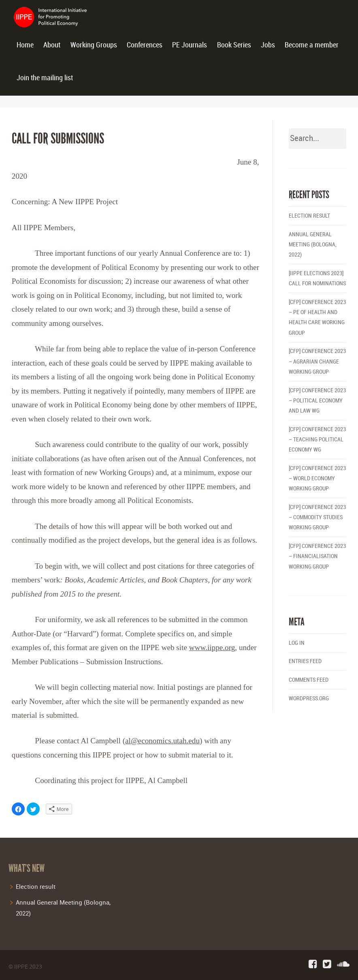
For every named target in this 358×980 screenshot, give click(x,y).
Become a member (312, 45)
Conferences (145, 45)
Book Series (234, 45)
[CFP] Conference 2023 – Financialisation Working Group (317, 556)
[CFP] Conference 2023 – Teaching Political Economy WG (317, 440)
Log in (297, 643)
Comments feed (309, 680)
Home (25, 45)
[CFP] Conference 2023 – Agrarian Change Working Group (317, 361)
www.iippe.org (212, 647)
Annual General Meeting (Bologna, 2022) (313, 245)
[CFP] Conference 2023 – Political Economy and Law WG (317, 401)
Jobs (268, 45)
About (52, 45)
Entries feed (305, 661)
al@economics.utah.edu (162, 741)
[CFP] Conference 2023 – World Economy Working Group (317, 478)
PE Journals (190, 45)
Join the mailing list (45, 78)
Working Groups (94, 45)
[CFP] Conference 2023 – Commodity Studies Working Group (317, 517)
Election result (309, 216)
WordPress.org (309, 699)
